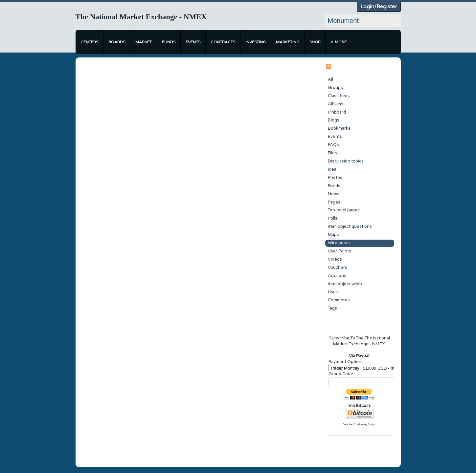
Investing (256, 42)
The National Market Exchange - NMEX (141, 17)
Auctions (337, 276)
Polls (333, 218)
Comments (339, 300)
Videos (335, 259)
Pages (334, 202)
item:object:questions (350, 226)
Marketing (288, 42)
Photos (335, 178)
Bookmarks (339, 128)
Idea (332, 169)
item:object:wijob (345, 284)
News (334, 194)
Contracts (223, 42)
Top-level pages (344, 210)
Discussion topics (346, 161)
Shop (315, 42)
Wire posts (339, 243)
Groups (335, 88)
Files (332, 153)
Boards (117, 42)
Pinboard (337, 112)
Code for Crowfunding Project (360, 424)
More (341, 42)
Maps (333, 235)
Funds (169, 42)
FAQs (333, 145)
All (330, 79)
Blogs (334, 120)
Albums (336, 104)
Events (193, 42)
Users (334, 292)
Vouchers (338, 268)
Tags (332, 308)
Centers (89, 42)
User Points (340, 251)
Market (144, 42)
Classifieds (339, 96)
